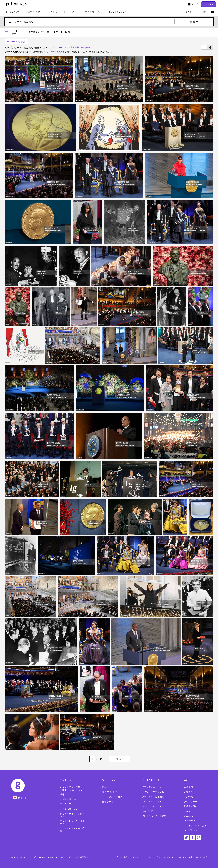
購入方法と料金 (110, 792)
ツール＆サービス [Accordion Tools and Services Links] (151, 780)
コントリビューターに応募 (72, 830)
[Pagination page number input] (92, 759)
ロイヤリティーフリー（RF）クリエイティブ (71, 788)
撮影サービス (109, 802)
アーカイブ (66, 804)
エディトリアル (55, 32)
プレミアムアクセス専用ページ (154, 817)
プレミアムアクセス (112, 797)
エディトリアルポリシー (141, 857)
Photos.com (190, 821)
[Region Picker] (20, 798)
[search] (11, 22)
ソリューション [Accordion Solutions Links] (110, 780)
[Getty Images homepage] (18, 4)
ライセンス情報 (185, 857)
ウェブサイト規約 (120, 857)
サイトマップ (201, 857)
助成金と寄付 (191, 806)
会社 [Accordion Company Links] (186, 780)
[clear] (172, 22)
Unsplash (188, 816)
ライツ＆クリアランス (153, 792)
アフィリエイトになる (195, 825)
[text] (92, 22)
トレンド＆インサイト (153, 802)
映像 (68, 32)
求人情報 (188, 797)
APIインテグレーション (154, 806)
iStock (187, 811)
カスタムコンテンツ (70, 809)
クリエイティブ (36, 32)
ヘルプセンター (192, 830)
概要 (104, 787)
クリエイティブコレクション (72, 815)
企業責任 (188, 792)
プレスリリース (192, 802)
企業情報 (188, 787)
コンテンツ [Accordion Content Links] (66, 780)
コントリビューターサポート (72, 822)
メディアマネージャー (153, 787)
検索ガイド (147, 811)
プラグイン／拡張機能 (153, 797)
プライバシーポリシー (165, 857)
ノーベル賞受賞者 (17, 42)
